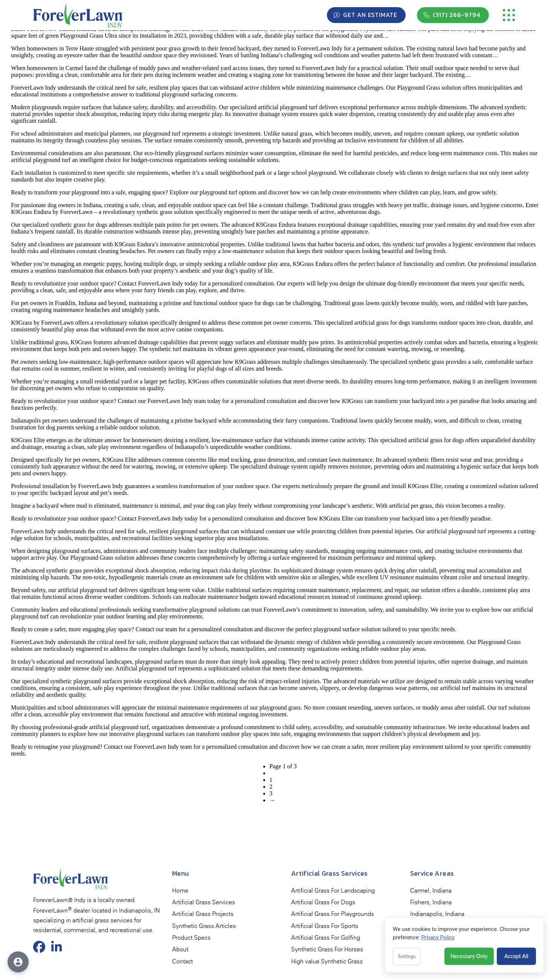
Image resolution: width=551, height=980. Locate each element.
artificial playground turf (456, 531)
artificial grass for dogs (382, 323)
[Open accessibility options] (18, 962)
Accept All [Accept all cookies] (516, 956)
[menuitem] (180, 891)
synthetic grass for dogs (79, 225)
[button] (509, 15)
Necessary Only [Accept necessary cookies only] (469, 956)
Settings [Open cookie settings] (407, 956)
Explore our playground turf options (213, 192)
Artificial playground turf (146, 668)
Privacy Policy (438, 938)
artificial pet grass (411, 506)
